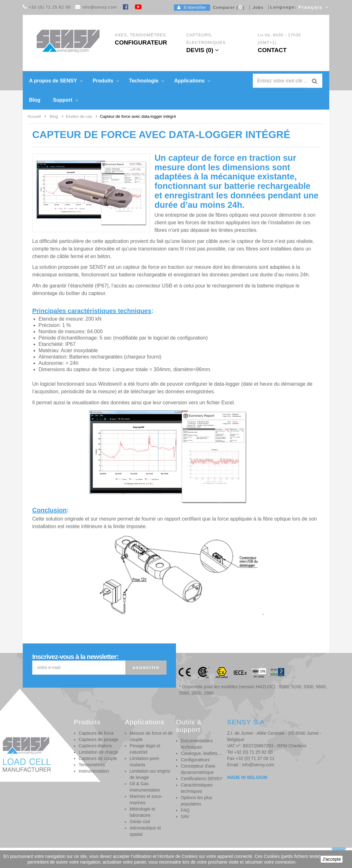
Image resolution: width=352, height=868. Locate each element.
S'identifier (192, 7)
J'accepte (332, 859)
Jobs (257, 7)
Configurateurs (195, 760)
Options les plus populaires (197, 801)
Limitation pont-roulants (145, 762)
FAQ (185, 810)
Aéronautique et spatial (145, 831)
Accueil (34, 116)
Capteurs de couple (98, 758)
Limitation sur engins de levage (150, 774)
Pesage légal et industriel (145, 749)
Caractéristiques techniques (197, 788)
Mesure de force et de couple (151, 736)
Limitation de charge (99, 752)
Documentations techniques (197, 744)
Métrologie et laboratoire (142, 812)
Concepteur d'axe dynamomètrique (198, 769)
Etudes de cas (79, 116)
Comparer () (228, 7)
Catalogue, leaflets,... (202, 753)
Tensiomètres (92, 765)
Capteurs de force (96, 733)
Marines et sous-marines (146, 799)
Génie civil (140, 822)
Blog (54, 116)
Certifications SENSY (202, 779)
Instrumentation (94, 771)
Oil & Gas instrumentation (145, 787)
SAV (185, 817)
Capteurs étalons (95, 746)
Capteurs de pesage (99, 739)
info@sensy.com (99, 7)
